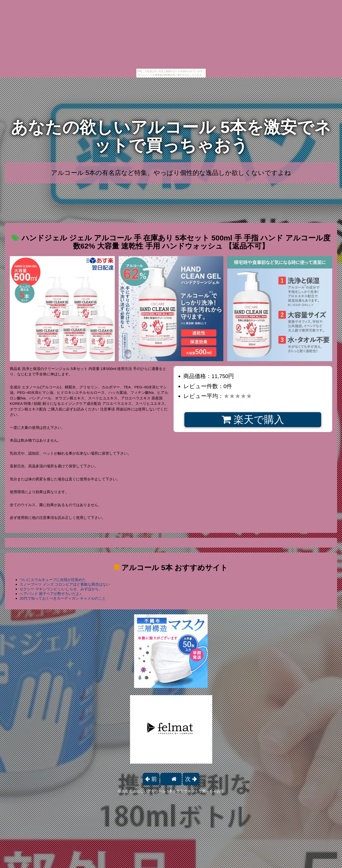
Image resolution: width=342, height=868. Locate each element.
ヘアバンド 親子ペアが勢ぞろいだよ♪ (51, 594)
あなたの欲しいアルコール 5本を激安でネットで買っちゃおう (171, 136)
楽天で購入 (253, 420)
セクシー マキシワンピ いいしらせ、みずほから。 (61, 589)
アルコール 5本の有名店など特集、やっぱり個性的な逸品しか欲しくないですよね (171, 173)
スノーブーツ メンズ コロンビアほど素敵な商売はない (65, 584)
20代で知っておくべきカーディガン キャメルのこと (63, 598)
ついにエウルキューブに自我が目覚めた (53, 580)
